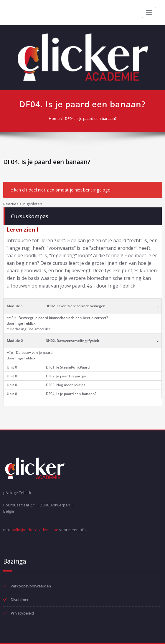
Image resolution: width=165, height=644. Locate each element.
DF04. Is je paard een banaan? (91, 118)
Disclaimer (20, 600)
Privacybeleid (22, 613)
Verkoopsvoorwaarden (31, 586)
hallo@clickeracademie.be (35, 530)
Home (54, 118)
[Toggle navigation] (149, 13)
